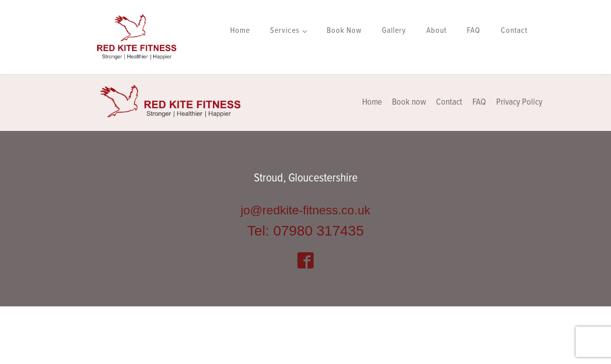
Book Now (344, 31)
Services (285, 31)
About (437, 31)
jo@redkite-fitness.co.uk (305, 210)
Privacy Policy (519, 102)
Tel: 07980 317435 (305, 231)
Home (240, 31)
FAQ (474, 31)
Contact (514, 31)
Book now (409, 102)
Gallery (394, 31)
